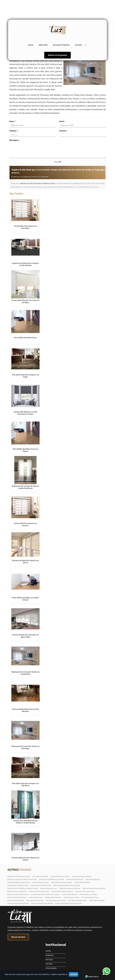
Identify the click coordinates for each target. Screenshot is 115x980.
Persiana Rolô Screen (36, 897)
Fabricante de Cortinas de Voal (41, 885)
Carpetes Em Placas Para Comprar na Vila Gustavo (25, 264)
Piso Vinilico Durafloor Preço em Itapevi (25, 450)
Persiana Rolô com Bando (88, 894)
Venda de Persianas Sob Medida (42, 903)
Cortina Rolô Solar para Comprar (62, 882)
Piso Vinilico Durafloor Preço (25, 338)
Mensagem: (15, 140)
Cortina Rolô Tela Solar (82, 882)
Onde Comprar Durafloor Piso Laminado (66, 885)
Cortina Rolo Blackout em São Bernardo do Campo (25, 413)
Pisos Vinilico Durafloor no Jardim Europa (25, 599)
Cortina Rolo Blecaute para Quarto (19, 882)
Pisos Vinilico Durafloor (97, 900)
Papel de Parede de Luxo (49, 888)
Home (30, 45)
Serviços (49, 960)
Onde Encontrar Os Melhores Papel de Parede (23, 888)
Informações (51, 968)
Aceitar (74, 974)
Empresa (49, 955)
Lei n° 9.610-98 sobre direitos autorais (87, 187)
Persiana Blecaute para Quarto (39, 891)
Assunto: (63, 131)
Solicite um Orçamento (57, 55)
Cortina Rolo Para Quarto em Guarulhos (25, 227)
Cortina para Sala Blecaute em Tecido (51, 879)
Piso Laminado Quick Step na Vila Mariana (25, 710)
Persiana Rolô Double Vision (17, 897)
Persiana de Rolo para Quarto (85, 891)
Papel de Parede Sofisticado (17, 891)
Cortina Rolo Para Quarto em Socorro (25, 524)
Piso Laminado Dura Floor (90, 897)
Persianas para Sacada (71, 897)
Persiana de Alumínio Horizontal (62, 891)
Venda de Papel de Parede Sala (18, 903)
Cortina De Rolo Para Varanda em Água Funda (25, 636)
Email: (62, 121)
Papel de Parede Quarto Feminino (94, 888)
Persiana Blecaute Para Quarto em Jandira (25, 859)
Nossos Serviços (18, 937)
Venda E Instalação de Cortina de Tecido (68, 903)
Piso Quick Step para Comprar (56, 900)
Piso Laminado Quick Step (35, 900)
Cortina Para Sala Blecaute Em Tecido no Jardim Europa (25, 822)
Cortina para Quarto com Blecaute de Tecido (22, 879)
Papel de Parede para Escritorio (70, 888)
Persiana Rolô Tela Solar (53, 897)
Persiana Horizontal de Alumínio (18, 894)
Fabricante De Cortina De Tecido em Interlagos (25, 747)
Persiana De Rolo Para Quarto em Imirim (25, 562)
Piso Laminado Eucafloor (16, 900)
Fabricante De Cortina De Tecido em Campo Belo (25, 673)
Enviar (58, 162)
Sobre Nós (43, 45)
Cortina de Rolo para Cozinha (60, 876)
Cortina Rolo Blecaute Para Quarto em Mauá (25, 301)
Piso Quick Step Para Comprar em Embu (25, 376)
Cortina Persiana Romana (75, 879)
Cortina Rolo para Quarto (41, 882)
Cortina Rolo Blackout (93, 879)
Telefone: (14, 131)
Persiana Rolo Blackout (70, 894)
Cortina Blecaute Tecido (40, 876)
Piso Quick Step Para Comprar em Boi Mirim (25, 784)
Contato (78, 45)
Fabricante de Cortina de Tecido (18, 885)
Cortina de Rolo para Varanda (81, 876)
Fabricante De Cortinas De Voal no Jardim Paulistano (25, 487)
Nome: (13, 121)
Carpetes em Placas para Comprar (19, 876)
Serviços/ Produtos (61, 45)
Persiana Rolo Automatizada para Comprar (45, 894)
